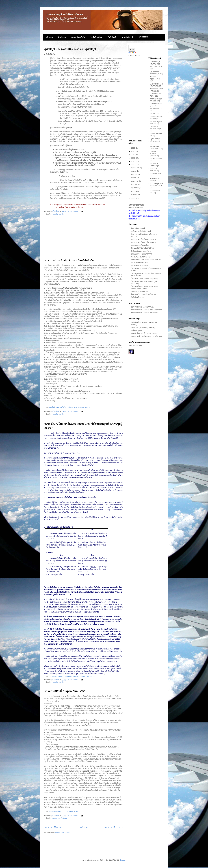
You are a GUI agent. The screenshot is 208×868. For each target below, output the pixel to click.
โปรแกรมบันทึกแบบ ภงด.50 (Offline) (144, 278)
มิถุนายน (134, 184)
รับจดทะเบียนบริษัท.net (139, 291)
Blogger (123, 860)
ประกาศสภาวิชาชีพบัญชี (154, 73)
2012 (133, 155)
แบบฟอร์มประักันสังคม (139, 263)
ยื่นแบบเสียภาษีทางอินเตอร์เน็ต (142, 248)
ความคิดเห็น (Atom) (63, 833)
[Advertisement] (83, 238)
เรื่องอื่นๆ (153, 114)
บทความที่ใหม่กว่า (54, 827)
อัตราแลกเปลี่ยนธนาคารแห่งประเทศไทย (146, 260)
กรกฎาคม (135, 181)
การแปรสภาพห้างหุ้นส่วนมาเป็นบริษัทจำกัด (69, 260)
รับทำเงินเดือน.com (138, 297)
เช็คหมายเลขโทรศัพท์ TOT (141, 257)
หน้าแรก (49, 37)
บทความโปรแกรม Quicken (153, 154)
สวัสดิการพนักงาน (153, 170)
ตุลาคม (134, 171)
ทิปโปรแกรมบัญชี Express (155, 148)
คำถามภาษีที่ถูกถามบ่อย (156, 100)
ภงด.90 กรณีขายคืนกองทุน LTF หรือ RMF (147, 336)
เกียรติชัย (56, 211)
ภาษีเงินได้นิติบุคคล (154, 165)
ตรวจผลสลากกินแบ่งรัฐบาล (141, 245)
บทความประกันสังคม (59, 818)
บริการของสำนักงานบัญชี (155, 128)
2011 (133, 158)
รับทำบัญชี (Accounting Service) (143, 327)
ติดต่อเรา (62, 37)
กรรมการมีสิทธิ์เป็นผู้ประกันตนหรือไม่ (66, 691)
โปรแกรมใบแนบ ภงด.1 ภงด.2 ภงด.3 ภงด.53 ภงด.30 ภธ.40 (144, 287)
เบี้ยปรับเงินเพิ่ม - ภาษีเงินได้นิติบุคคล (144, 313)
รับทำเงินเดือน (96, 37)
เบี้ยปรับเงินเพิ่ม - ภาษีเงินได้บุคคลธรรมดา (146, 310)
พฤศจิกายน (135, 168)
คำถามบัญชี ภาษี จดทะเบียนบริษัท (156, 185)
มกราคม (134, 194)
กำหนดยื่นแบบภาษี (138, 228)
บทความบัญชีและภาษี (155, 63)
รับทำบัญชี (112, 37)
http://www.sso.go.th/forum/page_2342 (63, 811)
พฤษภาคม (135, 188)
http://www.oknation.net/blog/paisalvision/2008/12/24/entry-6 (72, 676)
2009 (133, 165)
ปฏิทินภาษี (154, 139)
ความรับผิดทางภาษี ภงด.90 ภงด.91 (144, 333)
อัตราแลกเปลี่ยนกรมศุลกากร (141, 254)
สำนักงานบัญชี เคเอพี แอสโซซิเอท (143, 294)
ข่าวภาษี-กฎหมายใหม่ (155, 78)
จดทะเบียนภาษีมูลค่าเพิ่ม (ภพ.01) (143, 242)
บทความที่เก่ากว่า (113, 827)
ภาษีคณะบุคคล (136, 330)
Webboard (143, 37)
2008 (133, 199)
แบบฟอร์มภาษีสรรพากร (140, 266)
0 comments (73, 211)
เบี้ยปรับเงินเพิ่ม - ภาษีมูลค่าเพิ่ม (142, 307)
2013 (133, 151)
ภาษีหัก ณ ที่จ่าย (156, 159)
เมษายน (134, 191)
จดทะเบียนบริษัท (78, 37)
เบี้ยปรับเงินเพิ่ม (155, 142)
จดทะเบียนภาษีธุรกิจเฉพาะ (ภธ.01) (144, 239)
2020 (133, 148)
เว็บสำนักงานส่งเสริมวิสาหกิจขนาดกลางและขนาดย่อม (69, 407)
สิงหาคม (134, 178)
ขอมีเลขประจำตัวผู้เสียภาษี (141, 231)
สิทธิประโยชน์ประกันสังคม (141, 251)
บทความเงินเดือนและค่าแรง (156, 85)
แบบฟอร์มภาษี (127, 37)
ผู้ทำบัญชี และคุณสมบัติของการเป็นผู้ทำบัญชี (70, 49)
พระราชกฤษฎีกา (156, 109)
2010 (133, 161)
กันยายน (134, 174)
